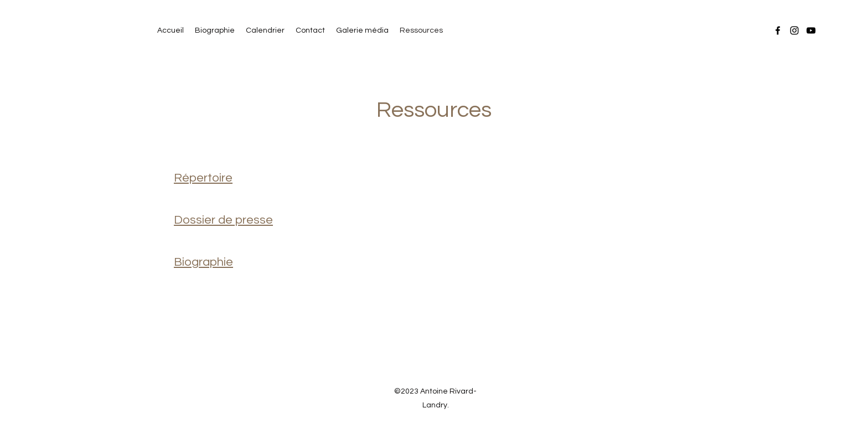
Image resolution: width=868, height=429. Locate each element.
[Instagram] (794, 30)
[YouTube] (811, 30)
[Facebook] (778, 30)
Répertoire (203, 178)
